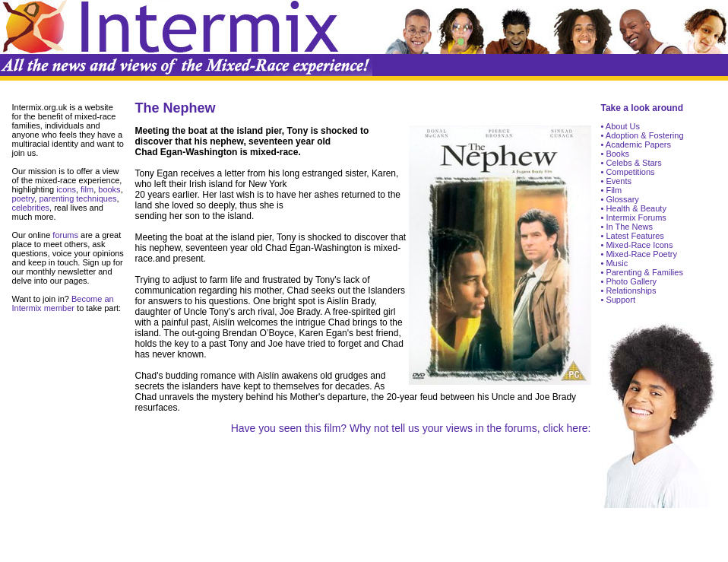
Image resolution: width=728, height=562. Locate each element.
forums (64, 235)
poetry (24, 198)
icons (66, 189)
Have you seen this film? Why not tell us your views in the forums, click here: (411, 428)
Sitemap (392, 65)
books (109, 189)
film (86, 189)
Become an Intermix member (63, 303)
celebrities (31, 208)
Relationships (630, 291)
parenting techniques (78, 198)
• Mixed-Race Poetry (639, 254)
